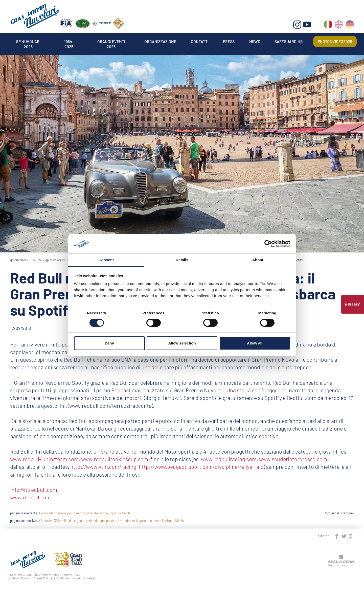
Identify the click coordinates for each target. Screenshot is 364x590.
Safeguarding (289, 41)
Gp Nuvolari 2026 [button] (28, 41)
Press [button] (229, 41)
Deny (109, 343)
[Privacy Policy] (20, 578)
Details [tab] (182, 260)
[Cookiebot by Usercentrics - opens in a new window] (268, 243)
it (328, 25)
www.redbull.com (30, 497)
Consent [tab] (106, 260)
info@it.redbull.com (34, 490)
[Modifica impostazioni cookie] (74, 578)
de (350, 25)
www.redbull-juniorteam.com (44, 459)
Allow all (255, 343)
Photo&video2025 (335, 41)
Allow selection (182, 343)
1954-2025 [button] (69, 41)
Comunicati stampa (338, 513)
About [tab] (258, 260)
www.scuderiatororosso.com (293, 459)
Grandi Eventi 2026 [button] (111, 41)
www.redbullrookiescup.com (114, 459)
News (255, 41)
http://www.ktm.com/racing (103, 466)
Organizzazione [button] (161, 41)
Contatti (200, 41)
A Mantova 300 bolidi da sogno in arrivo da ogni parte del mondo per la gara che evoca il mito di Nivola (111, 521)
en (339, 25)
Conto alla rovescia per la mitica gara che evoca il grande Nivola (85, 513)
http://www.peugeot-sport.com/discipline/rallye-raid (201, 466)
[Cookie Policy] (42, 578)
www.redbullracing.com (228, 459)
